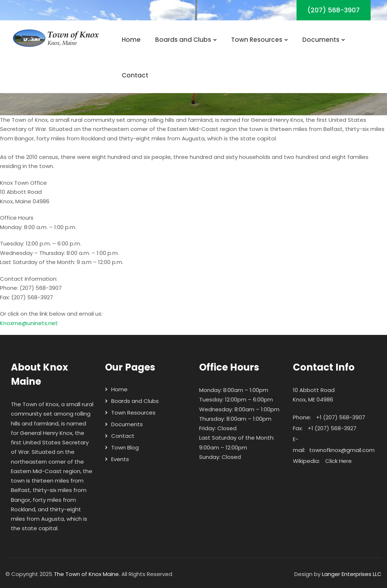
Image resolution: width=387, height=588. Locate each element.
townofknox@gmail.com (342, 450)
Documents (324, 40)
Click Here (338, 461)
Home (131, 40)
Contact (135, 75)
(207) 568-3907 (334, 10)
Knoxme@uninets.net (29, 323)
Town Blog (125, 447)
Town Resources (259, 40)
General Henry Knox (46, 433)
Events (120, 459)
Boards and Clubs (186, 40)
